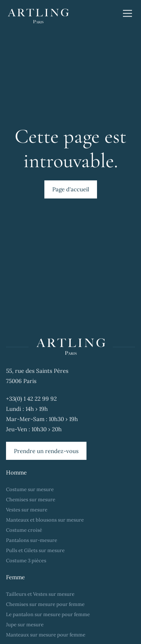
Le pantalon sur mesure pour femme (48, 614)
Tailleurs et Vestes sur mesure (40, 594)
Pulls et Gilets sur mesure (35, 550)
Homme (16, 472)
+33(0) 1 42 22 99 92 (31, 399)
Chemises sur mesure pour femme (45, 604)
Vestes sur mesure (27, 510)
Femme (15, 577)
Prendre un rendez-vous (46, 451)
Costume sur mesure (30, 489)
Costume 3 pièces (26, 561)
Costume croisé (24, 530)
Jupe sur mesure (25, 625)
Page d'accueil (71, 189)
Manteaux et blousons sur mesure (45, 520)
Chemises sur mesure (31, 500)
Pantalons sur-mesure (32, 540)
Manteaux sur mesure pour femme (46, 635)
